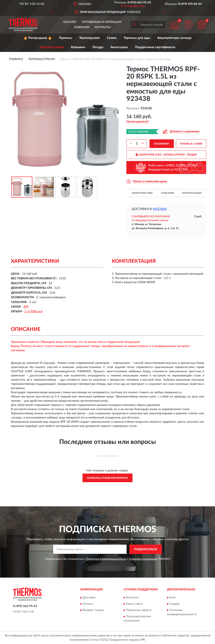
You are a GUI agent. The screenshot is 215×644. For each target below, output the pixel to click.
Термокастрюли (52, 47)
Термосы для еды (137, 38)
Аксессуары (119, 47)
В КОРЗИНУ (162, 144)
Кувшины (78, 47)
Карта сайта (134, 604)
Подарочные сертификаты (155, 47)
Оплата (88, 604)
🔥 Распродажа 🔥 (38, 38)
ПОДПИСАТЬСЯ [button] (146, 549)
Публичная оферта (139, 610)
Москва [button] (160, 209)
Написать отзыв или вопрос (107, 478)
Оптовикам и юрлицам (102, 22)
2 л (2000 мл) (34, 311)
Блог (173, 598)
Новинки (82, 27)
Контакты (103, 27)
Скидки (174, 604)
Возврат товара (93, 610)
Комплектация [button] (192, 193)
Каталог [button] (70, 22)
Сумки (112, 38)
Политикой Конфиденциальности (106, 559)
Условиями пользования (143, 559)
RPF (26, 307)
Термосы (66, 38)
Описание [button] (167, 193)
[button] (133, 5)
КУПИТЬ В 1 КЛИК (191, 144)
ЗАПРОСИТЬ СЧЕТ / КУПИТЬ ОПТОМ (166, 155)
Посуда (98, 47)
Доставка (89, 598)
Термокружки (89, 38)
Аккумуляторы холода (174, 38)
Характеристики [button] (142, 193)
